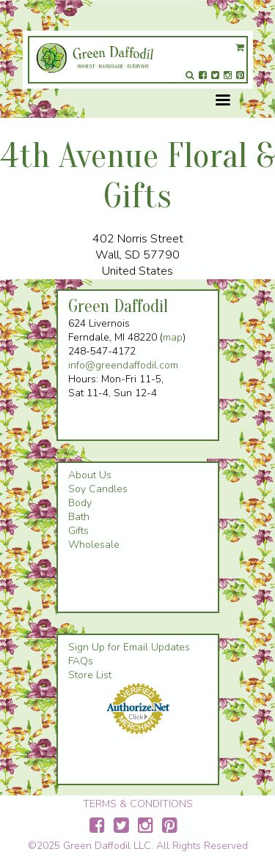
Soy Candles (98, 489)
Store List (90, 675)
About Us (90, 475)
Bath (79, 517)
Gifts (78, 531)
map (173, 337)
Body (80, 503)
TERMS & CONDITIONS (138, 804)
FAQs (81, 661)
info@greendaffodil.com (123, 365)
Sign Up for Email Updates (129, 647)
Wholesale (94, 545)
